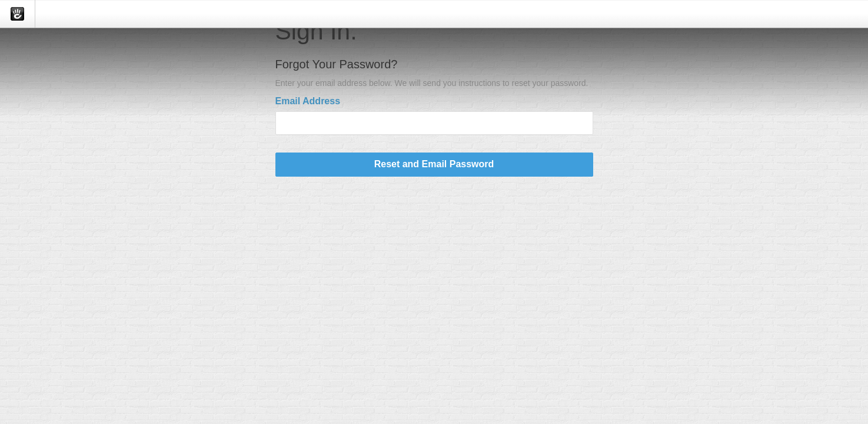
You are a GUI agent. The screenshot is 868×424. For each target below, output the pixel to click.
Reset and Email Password (434, 164)
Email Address (308, 101)
